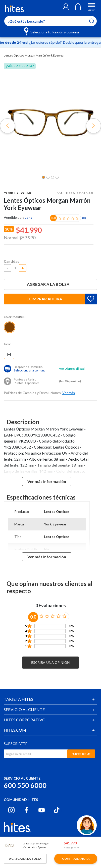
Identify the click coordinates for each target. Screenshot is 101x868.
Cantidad (12, 261)
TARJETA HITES (18, 699)
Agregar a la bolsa (51, 284)
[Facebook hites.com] (27, 810)
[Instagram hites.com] (11, 810)
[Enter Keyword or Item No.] (51, 21)
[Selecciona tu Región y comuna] (52, 31)
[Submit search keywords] (95, 21)
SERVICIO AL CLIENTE (24, 709)
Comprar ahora (44, 299)
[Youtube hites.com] (42, 810)
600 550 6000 (25, 785)
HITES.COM (15, 730)
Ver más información (47, 481)
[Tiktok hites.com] (57, 810)
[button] (66, 7)
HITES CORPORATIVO (25, 720)
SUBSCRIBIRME (81, 754)
